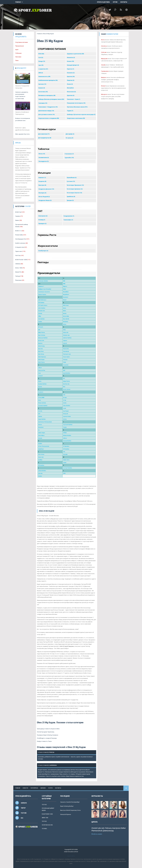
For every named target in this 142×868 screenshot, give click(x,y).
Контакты (124, 2)
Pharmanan (18, 280)
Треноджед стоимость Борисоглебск (48, 729)
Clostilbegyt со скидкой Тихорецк (47, 738)
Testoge (18, 276)
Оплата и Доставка (103, 2)
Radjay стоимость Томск (44, 741)
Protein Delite (19, 235)
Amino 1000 (19, 268)
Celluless (18, 264)
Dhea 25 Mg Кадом (48, 34)
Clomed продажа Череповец (46, 732)
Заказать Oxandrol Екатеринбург (70, 802)
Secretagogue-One (21, 239)
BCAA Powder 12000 (21, 260)
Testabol (18, 216)
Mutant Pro (18, 272)
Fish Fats (18, 255)
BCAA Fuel (18, 212)
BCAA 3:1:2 (18, 231)
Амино (17, 220)
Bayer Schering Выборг (67, 806)
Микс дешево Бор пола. (23, 134)
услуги (50, 788)
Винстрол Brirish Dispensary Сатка (70, 810)
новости (25, 788)
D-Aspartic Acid (20, 247)
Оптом (115, 2)
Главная (18, 2)
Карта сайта (71, 856)
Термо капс (19, 251)
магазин (43, 788)
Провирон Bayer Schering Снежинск (48, 735)
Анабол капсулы (20, 243)
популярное (34, 788)
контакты (58, 788)
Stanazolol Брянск (66, 814)
